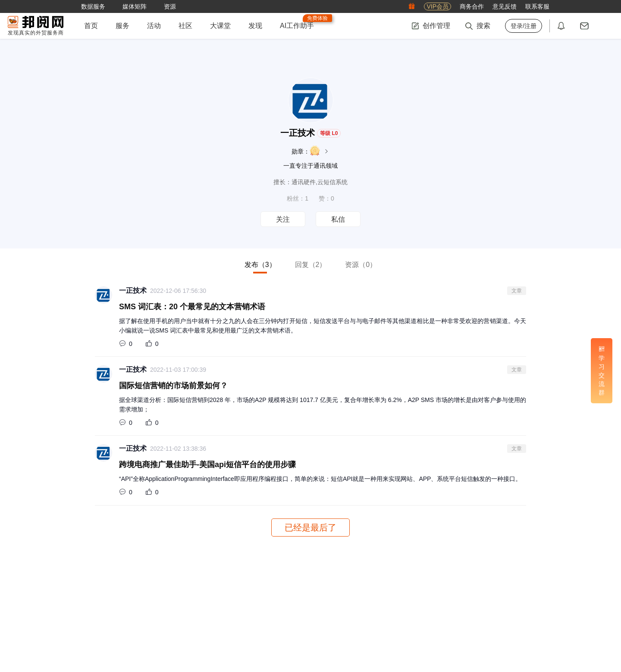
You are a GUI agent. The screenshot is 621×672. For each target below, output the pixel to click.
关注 (283, 219)
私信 (338, 219)
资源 (361, 265)
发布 (260, 265)
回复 (311, 265)
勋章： (311, 151)
